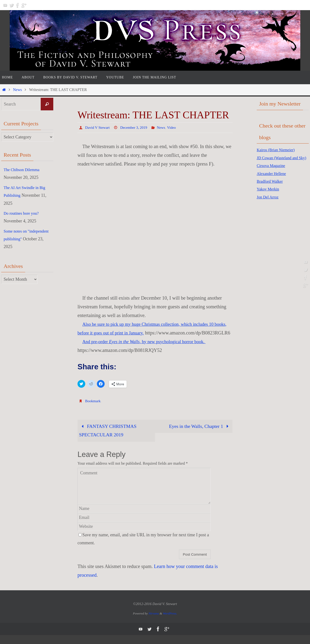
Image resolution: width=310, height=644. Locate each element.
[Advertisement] (276, 288)
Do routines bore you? (23, 213)
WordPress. (170, 623)
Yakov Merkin (269, 197)
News (17, 90)
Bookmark (93, 410)
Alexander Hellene (273, 181)
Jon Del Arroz (269, 205)
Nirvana (154, 623)
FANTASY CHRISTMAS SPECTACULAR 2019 (108, 439)
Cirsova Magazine (273, 174)
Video (175, 127)
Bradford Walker (271, 189)
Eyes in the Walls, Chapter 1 (200, 435)
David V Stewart (98, 127)
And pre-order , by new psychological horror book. (149, 350)
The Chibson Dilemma (23, 170)
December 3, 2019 (136, 127)
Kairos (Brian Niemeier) (278, 150)
